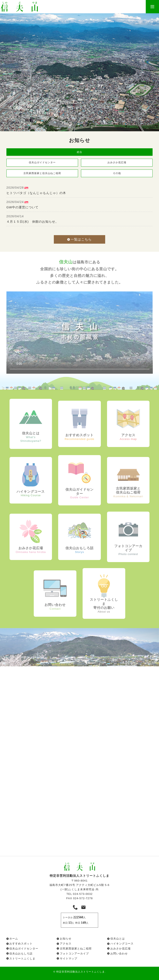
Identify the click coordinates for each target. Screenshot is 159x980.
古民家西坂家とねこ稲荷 (76, 949)
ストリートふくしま (22, 959)
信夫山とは (118, 939)
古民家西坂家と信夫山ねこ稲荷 (42, 173)
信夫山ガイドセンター (42, 162)
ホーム (14, 939)
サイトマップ (69, 959)
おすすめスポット (21, 944)
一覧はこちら (79, 239)
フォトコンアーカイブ (74, 954)
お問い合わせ (119, 954)
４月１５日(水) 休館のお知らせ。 (33, 222)
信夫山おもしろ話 (21, 954)
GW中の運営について (22, 207)
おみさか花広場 (117, 162)
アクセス (66, 944)
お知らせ (66, 939)
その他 (117, 173)
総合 (79, 152)
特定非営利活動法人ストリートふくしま (81, 972)
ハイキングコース (122, 944)
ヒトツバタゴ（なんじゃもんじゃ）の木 (36, 193)
